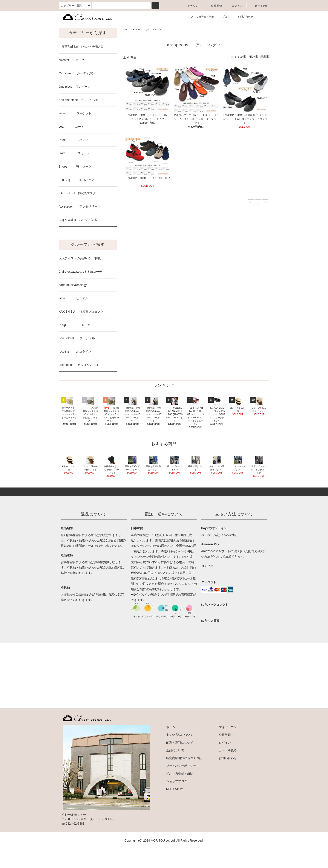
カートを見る (228, 770)
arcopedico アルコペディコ (147, 30)
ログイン (235, 6)
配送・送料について (180, 762)
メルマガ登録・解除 (200, 17)
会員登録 (214, 6)
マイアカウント (229, 746)
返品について (175, 770)
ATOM (179, 808)
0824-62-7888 (75, 843)
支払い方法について (180, 754)
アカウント (192, 6)
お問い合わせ (243, 17)
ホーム (126, 30)
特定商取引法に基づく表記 (184, 777)
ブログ (223, 17)
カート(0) (258, 6)
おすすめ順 (239, 57)
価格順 (254, 57)
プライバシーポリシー (181, 785)
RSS (169, 808)
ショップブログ (177, 801)
